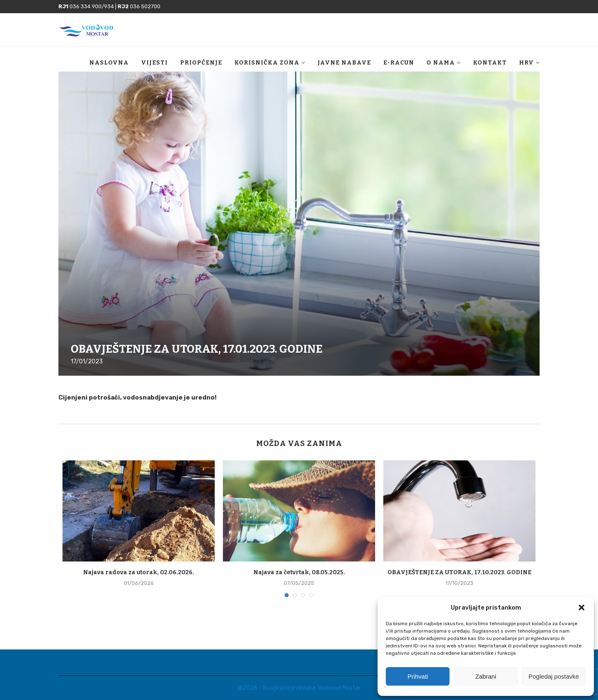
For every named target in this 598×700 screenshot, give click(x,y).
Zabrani (486, 676)
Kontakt (490, 63)
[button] (582, 608)
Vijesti (154, 63)
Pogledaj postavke (554, 676)
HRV (526, 63)
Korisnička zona (267, 63)
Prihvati (418, 676)
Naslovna (109, 63)
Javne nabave (344, 63)
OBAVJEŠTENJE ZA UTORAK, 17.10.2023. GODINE (459, 572)
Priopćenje (201, 63)
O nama (441, 63)
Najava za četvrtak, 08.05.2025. (299, 572)
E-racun (399, 63)
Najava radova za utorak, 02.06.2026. (139, 572)
